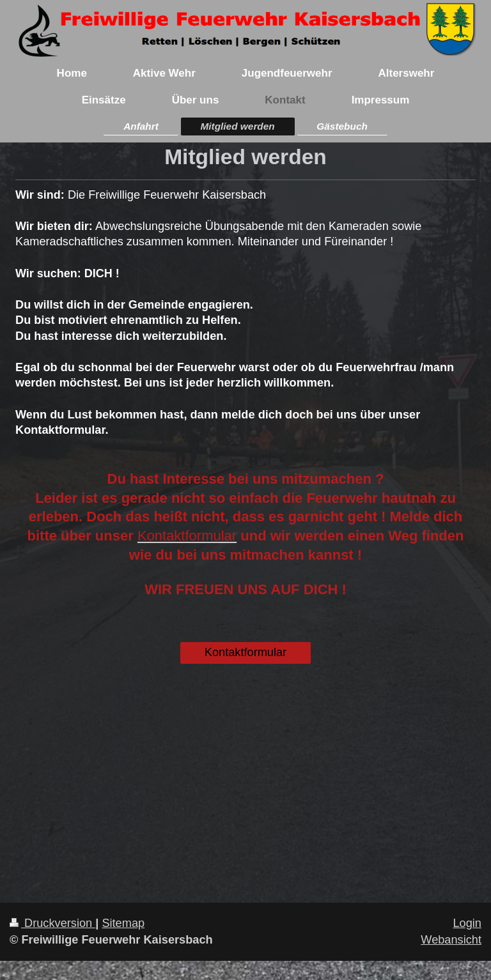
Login (467, 923)
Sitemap (123, 923)
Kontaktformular (245, 652)
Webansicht (451, 940)
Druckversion (52, 923)
